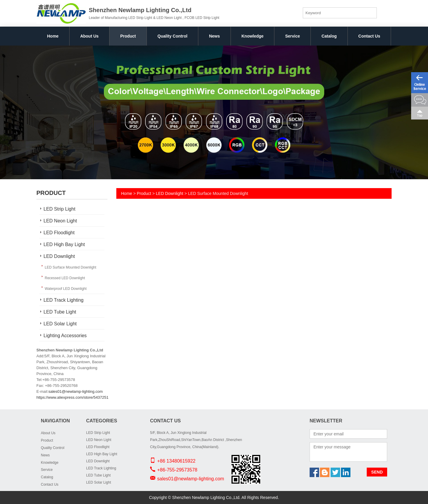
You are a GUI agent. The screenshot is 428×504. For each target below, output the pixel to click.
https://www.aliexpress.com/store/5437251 (73, 397)
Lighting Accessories (65, 336)
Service (292, 36)
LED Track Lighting (63, 300)
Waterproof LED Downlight (66, 289)
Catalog (329, 36)
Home (53, 36)
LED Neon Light (60, 221)
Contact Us (369, 36)
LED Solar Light (60, 324)
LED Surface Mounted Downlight (70, 267)
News (214, 36)
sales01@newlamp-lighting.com (75, 391)
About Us (89, 36)
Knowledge (253, 36)
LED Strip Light (59, 209)
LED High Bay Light (64, 244)
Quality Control (172, 36)
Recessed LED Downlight (65, 278)
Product (128, 36)
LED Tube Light (60, 312)
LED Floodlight (59, 233)
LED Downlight (59, 256)
